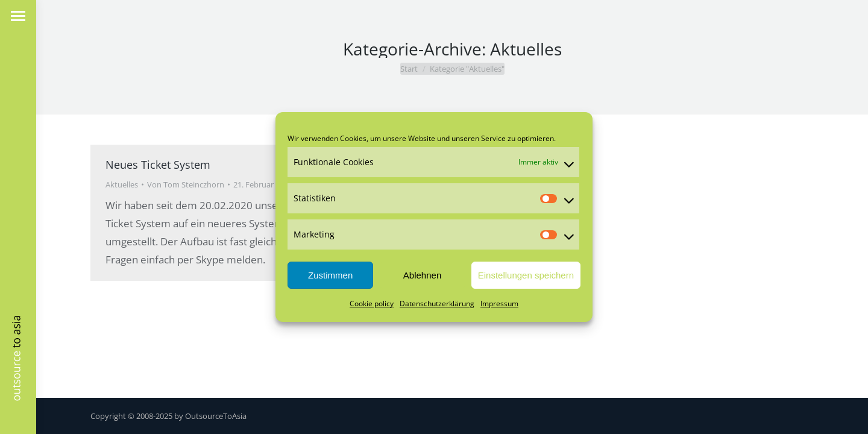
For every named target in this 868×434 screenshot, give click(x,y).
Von (186, 184)
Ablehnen (422, 275)
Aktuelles (122, 184)
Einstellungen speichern (526, 275)
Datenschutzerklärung (437, 303)
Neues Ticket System (158, 165)
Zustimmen (330, 275)
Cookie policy (372, 303)
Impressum (499, 303)
